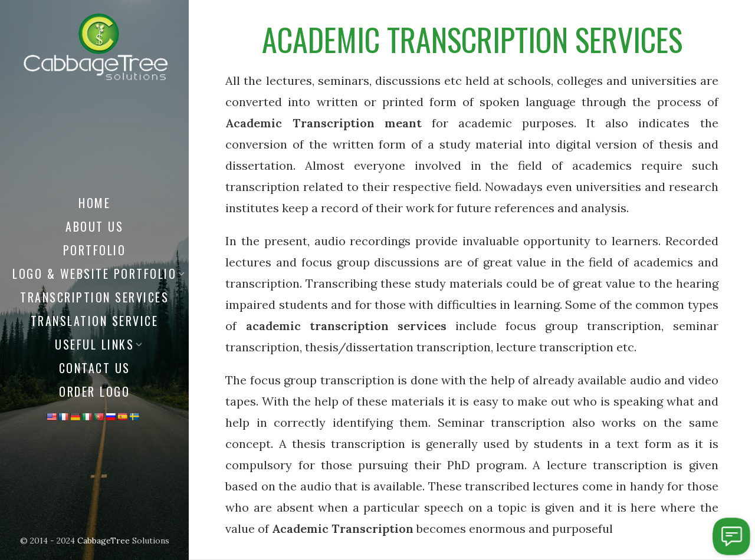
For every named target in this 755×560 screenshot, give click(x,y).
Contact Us (95, 368)
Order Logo (94, 391)
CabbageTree (104, 541)
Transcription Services (94, 297)
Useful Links (94, 344)
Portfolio (95, 250)
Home (94, 203)
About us (94, 226)
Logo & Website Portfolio (94, 274)
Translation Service (95, 321)
